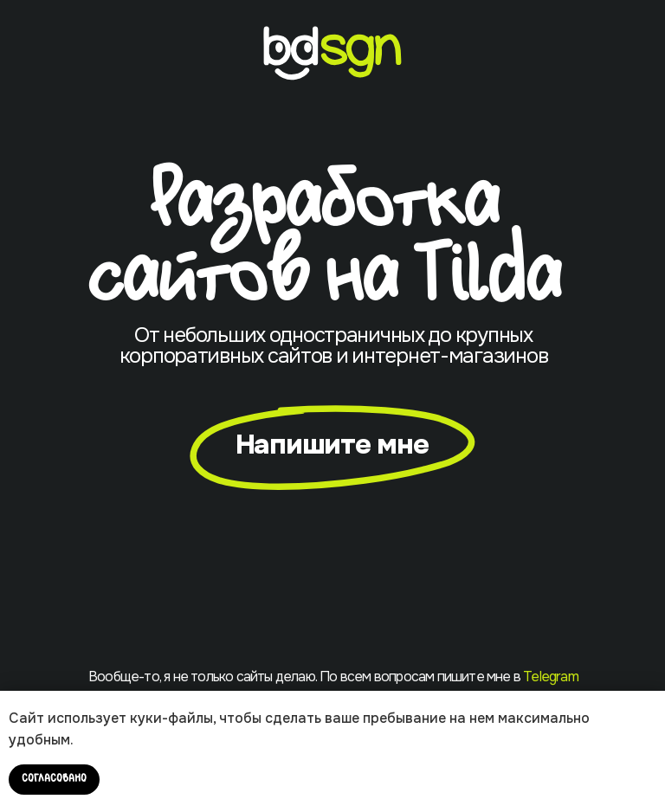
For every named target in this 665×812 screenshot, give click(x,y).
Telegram (551, 677)
